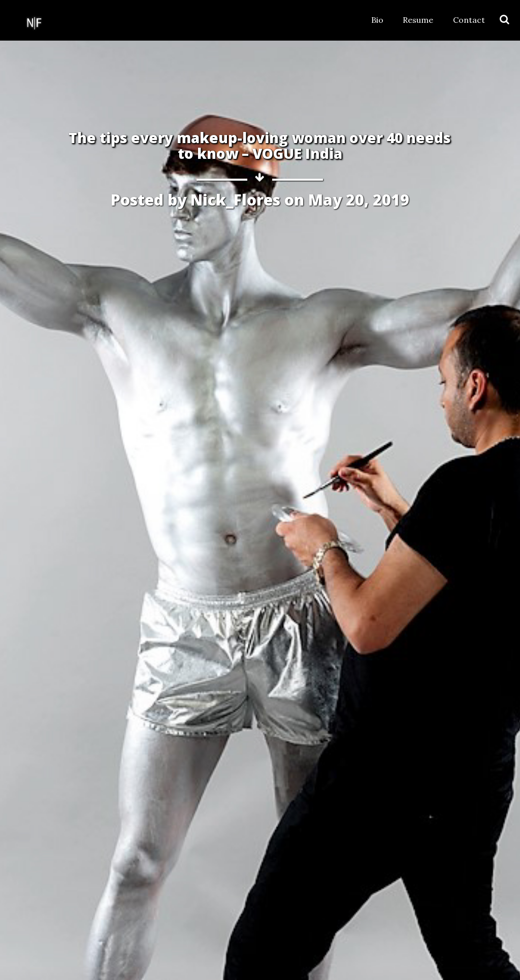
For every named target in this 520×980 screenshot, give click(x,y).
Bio (377, 20)
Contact (469, 20)
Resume (418, 20)
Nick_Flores (235, 200)
